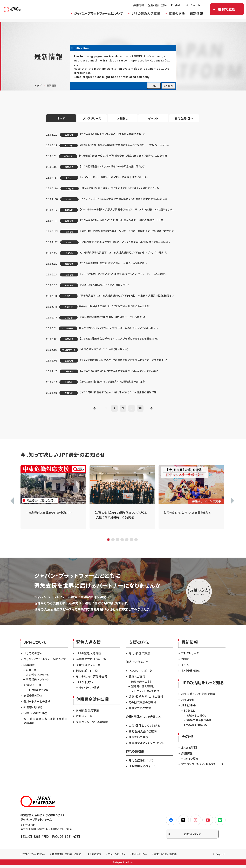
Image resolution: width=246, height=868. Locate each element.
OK (154, 86)
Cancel (169, 86)
